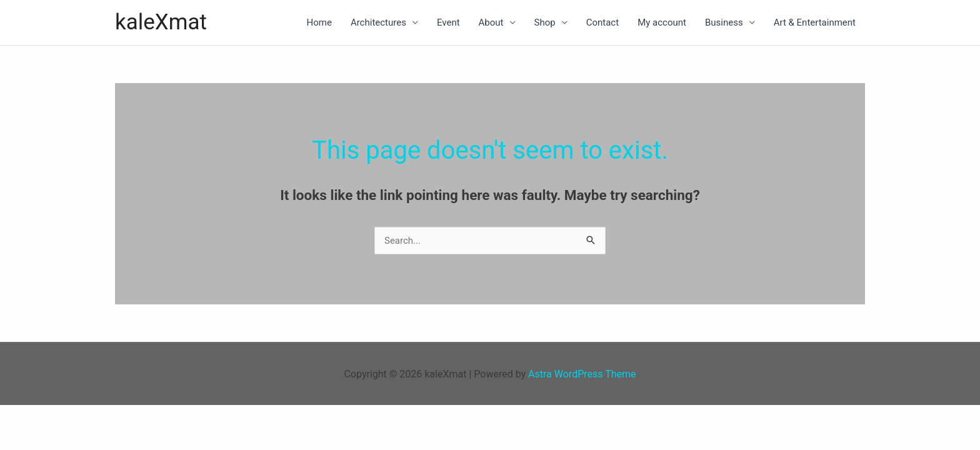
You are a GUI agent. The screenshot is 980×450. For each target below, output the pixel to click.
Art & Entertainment (815, 22)
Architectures (378, 22)
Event (448, 22)
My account (662, 22)
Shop (545, 22)
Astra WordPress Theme (582, 374)
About (491, 22)
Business (724, 22)
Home (319, 22)
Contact (602, 22)
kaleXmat (161, 22)
